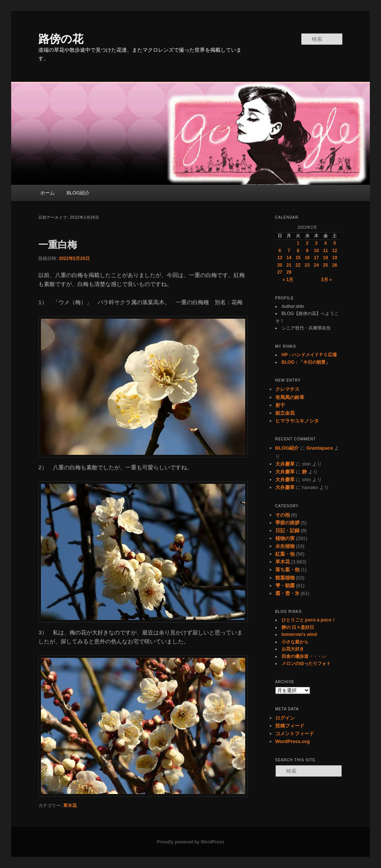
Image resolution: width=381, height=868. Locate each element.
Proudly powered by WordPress (190, 842)
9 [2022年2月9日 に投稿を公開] (307, 251)
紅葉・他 (285, 554)
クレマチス (287, 389)
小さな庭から (295, 642)
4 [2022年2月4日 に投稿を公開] (325, 243)
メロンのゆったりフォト (306, 663)
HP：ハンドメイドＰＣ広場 (309, 355)
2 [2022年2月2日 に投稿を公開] (307, 243)
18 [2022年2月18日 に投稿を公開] (325, 258)
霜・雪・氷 (287, 593)
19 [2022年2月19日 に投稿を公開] (335, 258)
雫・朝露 (285, 586)
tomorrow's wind (300, 634)
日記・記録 (287, 531)
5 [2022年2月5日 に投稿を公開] (335, 243)
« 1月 (288, 280)
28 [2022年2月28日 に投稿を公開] (289, 272)
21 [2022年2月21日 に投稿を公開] (289, 265)
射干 (280, 405)
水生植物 (285, 546)
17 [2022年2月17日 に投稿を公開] (316, 258)
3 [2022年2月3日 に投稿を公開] (316, 243)
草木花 (70, 806)
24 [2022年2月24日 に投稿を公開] (316, 265)
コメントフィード (295, 734)
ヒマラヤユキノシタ (297, 421)
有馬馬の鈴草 (290, 397)
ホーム (47, 193)
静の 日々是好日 (298, 627)
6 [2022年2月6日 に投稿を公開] (280, 251)
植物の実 (285, 538)
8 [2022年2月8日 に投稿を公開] (298, 251)
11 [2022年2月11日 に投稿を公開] (325, 251)
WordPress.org (293, 741)
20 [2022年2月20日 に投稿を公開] (280, 265)
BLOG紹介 (78, 193)
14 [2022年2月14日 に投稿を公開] (289, 258)
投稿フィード (290, 726)
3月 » (326, 280)
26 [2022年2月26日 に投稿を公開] (335, 265)
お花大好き (293, 649)
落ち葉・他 (287, 570)
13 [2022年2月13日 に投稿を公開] (280, 258)
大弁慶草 (285, 464)
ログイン (285, 718)
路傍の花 (61, 39)
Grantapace (320, 448)
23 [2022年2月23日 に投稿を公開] (307, 265)
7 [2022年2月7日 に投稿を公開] (289, 251)
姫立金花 (285, 413)
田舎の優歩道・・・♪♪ (304, 656)
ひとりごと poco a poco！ (309, 620)
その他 (283, 515)
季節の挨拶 (287, 523)
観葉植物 (285, 578)
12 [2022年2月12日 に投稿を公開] (335, 251)
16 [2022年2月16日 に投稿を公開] (307, 258)
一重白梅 (58, 245)
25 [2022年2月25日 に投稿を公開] (325, 265)
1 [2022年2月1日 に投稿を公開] (298, 243)
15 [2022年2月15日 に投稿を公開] (298, 258)
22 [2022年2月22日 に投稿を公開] (298, 265)
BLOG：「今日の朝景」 (306, 362)
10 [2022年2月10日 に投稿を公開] (316, 251)
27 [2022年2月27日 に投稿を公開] (280, 272)
